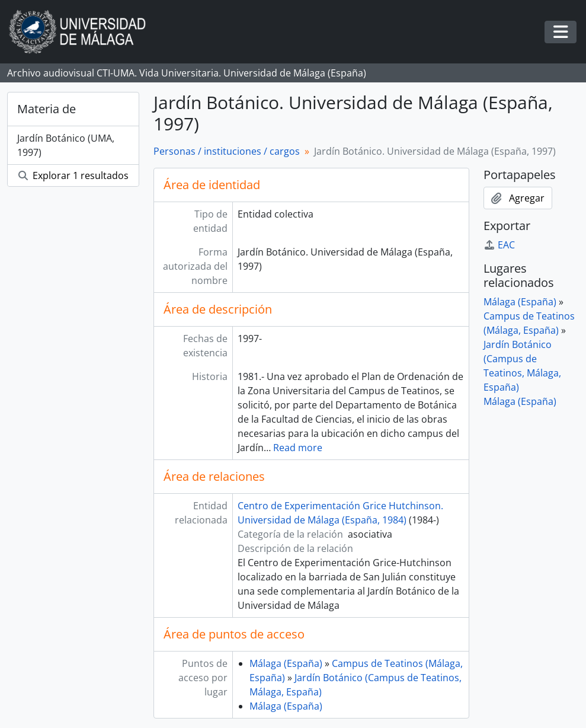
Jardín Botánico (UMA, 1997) (66, 145)
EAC (499, 245)
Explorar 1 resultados (73, 175)
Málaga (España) (286, 663)
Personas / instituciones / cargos (227, 151)
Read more (298, 448)
